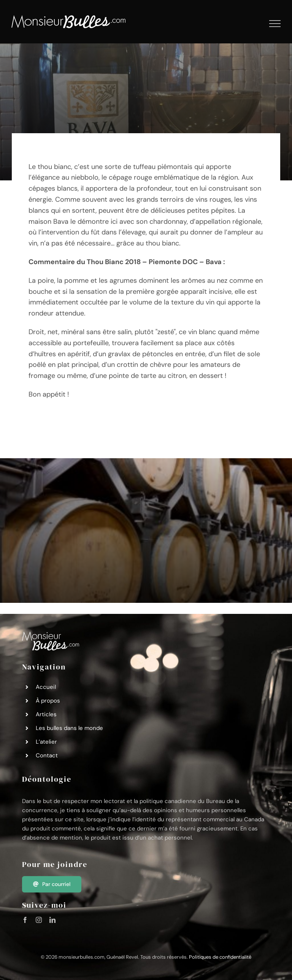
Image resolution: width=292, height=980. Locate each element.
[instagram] (39, 920)
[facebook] (25, 920)
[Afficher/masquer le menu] (275, 24)
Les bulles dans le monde (69, 728)
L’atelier (46, 742)
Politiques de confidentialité (220, 957)
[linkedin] (52, 920)
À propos (48, 701)
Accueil (46, 687)
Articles (46, 714)
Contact (47, 755)
